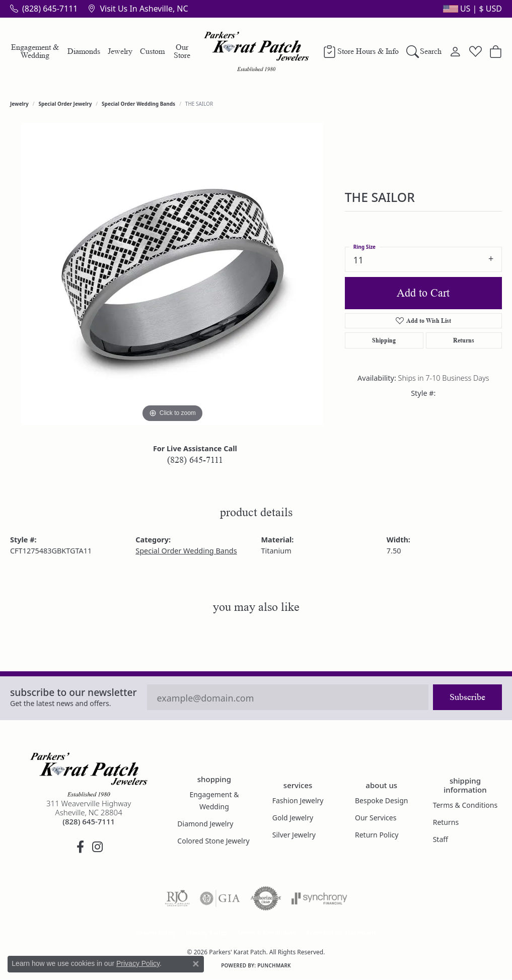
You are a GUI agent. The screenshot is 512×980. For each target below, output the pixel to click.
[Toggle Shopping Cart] (496, 51)
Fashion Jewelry (298, 800)
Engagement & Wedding (35, 51)
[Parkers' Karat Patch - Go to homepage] (89, 775)
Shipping (384, 340)
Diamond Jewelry (205, 824)
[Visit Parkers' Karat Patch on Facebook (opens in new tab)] (80, 847)
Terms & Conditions (465, 805)
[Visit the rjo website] (177, 898)
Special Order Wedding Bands (138, 104)
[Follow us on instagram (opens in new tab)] (97, 847)
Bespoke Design (382, 800)
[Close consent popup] (196, 964)
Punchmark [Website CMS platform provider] (274, 965)
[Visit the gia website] (220, 898)
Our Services (376, 818)
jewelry (19, 104)
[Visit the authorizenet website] (266, 898)
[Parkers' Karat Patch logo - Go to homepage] (256, 51)
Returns (464, 340)
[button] (471, 9)
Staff (441, 839)
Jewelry (120, 51)
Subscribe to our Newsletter (74, 692)
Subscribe (467, 697)
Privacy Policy (206, 933)
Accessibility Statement (341, 933)
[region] (172, 274)
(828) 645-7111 (195, 460)
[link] (44, 9)
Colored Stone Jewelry (213, 841)
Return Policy (377, 835)
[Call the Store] (89, 821)
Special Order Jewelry (65, 104)
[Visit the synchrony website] (319, 898)
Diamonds (84, 51)
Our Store (182, 51)
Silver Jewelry (294, 835)
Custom (152, 51)
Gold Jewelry (293, 818)
